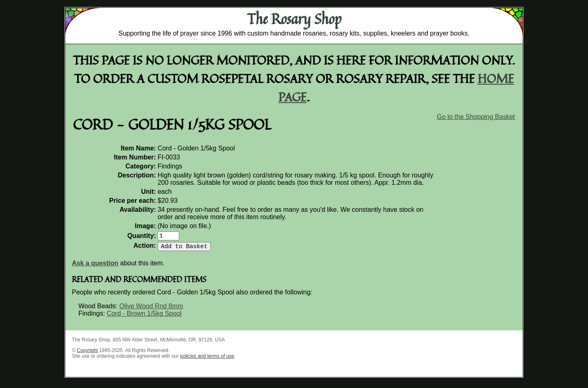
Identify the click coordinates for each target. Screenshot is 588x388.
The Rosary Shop (294, 19)
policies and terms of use (207, 359)
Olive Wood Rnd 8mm (151, 309)
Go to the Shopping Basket (476, 117)
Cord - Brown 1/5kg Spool (144, 317)
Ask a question (95, 266)
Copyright (87, 354)
